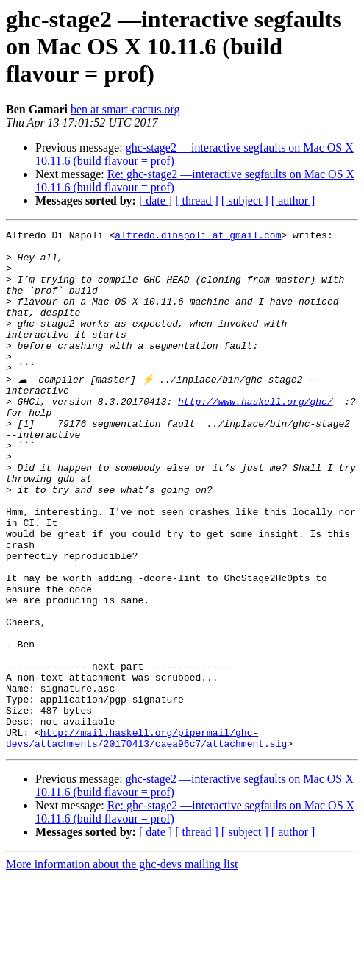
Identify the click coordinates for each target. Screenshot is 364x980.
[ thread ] (197, 200)
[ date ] (156, 200)
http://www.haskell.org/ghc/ (256, 436)
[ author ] (293, 200)
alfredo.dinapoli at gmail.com (198, 237)
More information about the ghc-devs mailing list (122, 967)
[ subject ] (245, 200)
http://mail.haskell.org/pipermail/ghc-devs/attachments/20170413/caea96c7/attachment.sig (146, 839)
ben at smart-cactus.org (125, 109)
